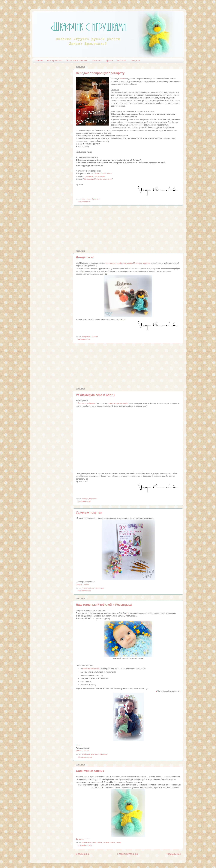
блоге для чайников (86, 403)
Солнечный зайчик (90, 771)
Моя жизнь (86, 199)
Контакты (97, 61)
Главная (39, 61)
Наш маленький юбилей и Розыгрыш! (104, 605)
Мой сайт (121, 61)
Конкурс (85, 499)
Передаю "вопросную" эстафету (100, 73)
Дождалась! (85, 257)
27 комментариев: (85, 845)
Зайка (99, 842)
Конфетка (86, 337)
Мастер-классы (55, 61)
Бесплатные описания (77, 61)
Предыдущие (173, 854)
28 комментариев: (85, 757)
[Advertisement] (128, 228)
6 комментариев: (85, 591)
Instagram (135, 61)
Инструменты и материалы (93, 588)
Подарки (94, 337)
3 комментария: (84, 339)
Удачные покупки (89, 512)
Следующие (83, 854)
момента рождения (91, 669)
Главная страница (128, 854)
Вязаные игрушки (89, 842)
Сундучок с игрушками (95, 176)
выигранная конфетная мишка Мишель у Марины (128, 263)
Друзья (109, 61)
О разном (95, 199)
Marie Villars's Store (103, 174)
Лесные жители (109, 842)
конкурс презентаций (118, 403)
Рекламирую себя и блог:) (95, 395)
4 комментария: (84, 202)
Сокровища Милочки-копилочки (98, 179)
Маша (122, 79)
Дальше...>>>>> (82, 584)
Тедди (119, 842)
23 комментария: (85, 501)
